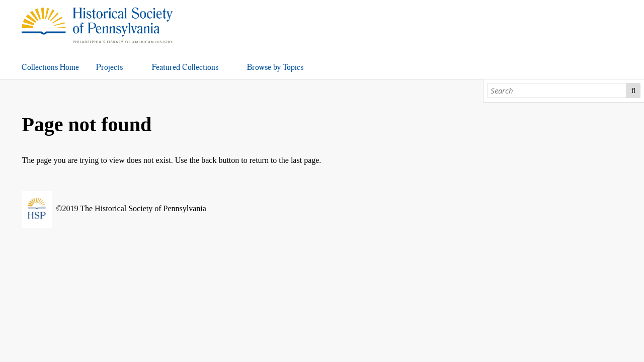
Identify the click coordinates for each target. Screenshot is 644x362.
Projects (109, 67)
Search (633, 90)
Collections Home (50, 67)
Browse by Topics (275, 67)
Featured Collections (185, 67)
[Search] (557, 90)
